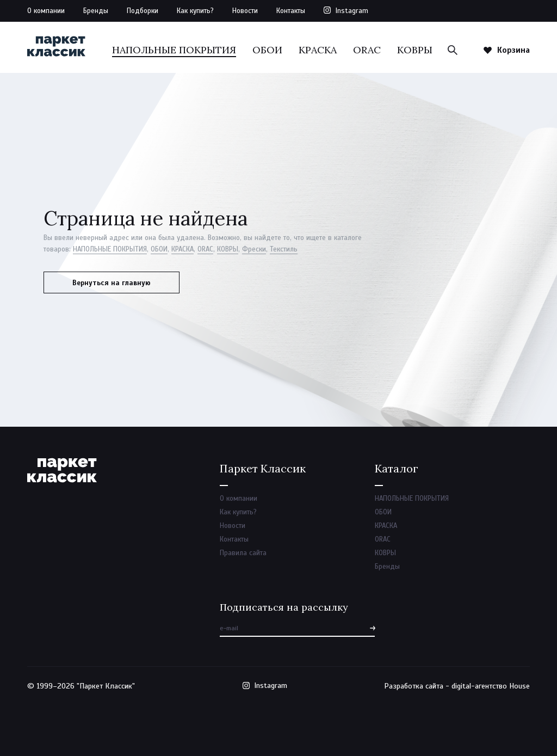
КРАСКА (318, 50)
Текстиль (284, 249)
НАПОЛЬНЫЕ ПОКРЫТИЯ (174, 50)
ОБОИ (267, 50)
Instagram (352, 11)
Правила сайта (243, 554)
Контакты (291, 11)
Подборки (143, 11)
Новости (245, 11)
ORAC (367, 50)
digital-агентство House (491, 686)
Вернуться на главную (112, 283)
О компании (46, 11)
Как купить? (195, 11)
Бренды (96, 11)
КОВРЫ (415, 50)
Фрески (254, 249)
